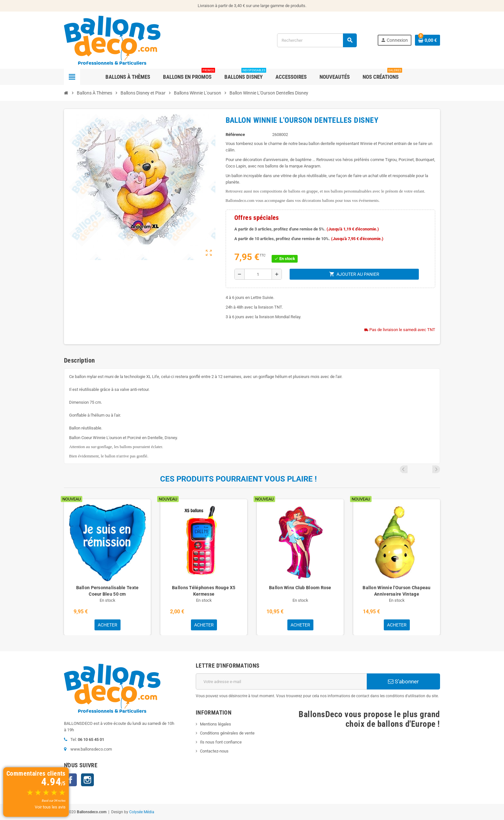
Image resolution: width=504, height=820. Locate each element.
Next (436, 469)
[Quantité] (258, 274)
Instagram (87, 780)
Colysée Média (142, 812)
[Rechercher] (317, 40)
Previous (428, 469)
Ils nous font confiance (221, 742)
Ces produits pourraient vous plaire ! (239, 479)
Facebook (70, 780)
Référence (235, 135)
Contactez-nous (214, 751)
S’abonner (403, 681)
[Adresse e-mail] (281, 681)
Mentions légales (216, 724)
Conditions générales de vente (227, 733)
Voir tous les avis (50, 807)
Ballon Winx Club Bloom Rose (300, 588)
